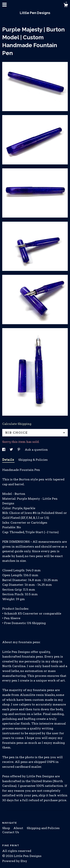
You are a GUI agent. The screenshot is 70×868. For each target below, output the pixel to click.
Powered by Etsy (15, 861)
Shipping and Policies (43, 828)
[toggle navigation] (4, 5)
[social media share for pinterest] (19, 450)
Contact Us (11, 832)
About (19, 828)
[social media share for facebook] (4, 450)
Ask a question (36, 450)
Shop (6, 828)
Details (8, 460)
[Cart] (66, 6)
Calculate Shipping (17, 424)
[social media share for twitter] (12, 450)
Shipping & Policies (33, 460)
